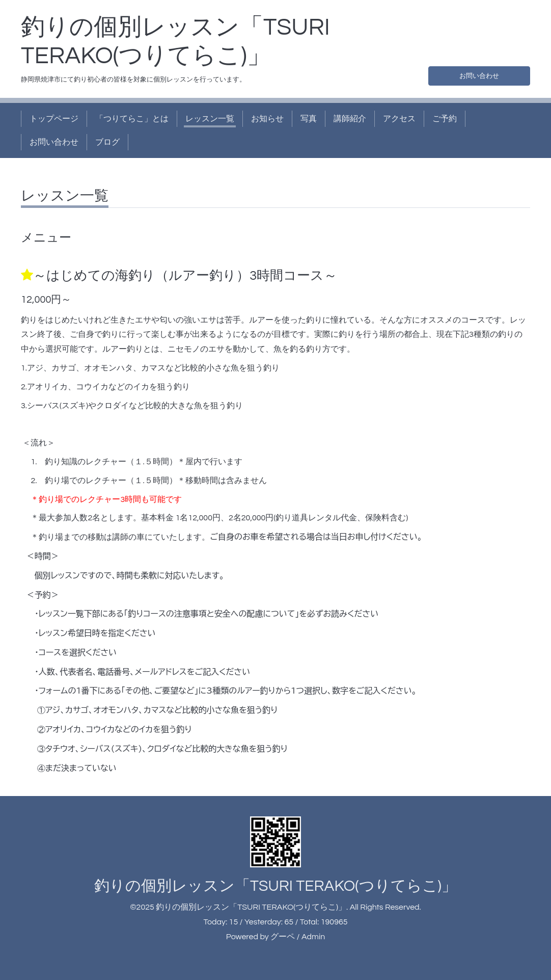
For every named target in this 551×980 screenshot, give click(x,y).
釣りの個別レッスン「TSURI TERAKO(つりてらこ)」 (275, 886)
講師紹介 (350, 119)
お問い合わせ (479, 74)
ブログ (107, 142)
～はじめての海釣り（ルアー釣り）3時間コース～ (185, 276)
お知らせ (267, 119)
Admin (313, 937)
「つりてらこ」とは (132, 119)
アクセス (399, 119)
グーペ (283, 937)
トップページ (54, 119)
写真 (309, 119)
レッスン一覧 (210, 119)
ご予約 (445, 119)
